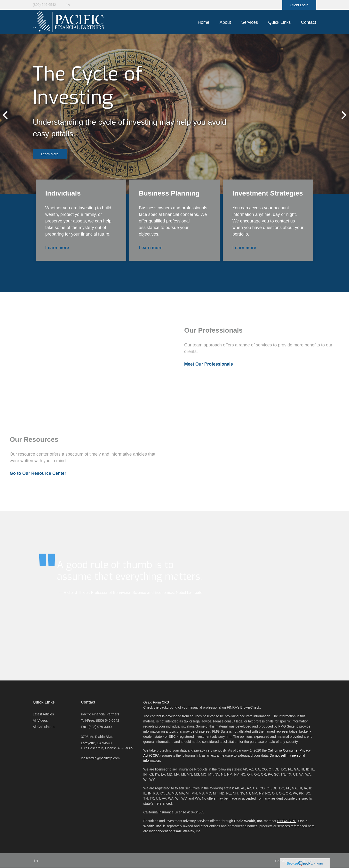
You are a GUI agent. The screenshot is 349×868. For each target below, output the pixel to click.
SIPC (292, 821)
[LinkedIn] (68, 5)
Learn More (50, 155)
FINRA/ (283, 821)
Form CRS (161, 703)
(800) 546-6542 (44, 5)
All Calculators (44, 727)
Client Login (299, 5)
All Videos (40, 721)
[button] (227, 22)
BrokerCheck (250, 708)
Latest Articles (43, 714)
